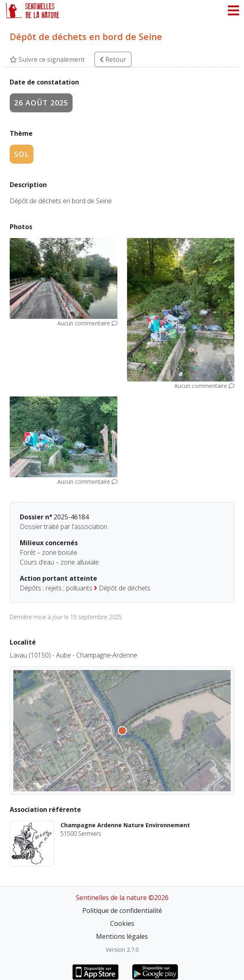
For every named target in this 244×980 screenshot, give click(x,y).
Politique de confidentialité (122, 910)
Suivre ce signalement (47, 59)
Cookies (122, 923)
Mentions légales (122, 936)
